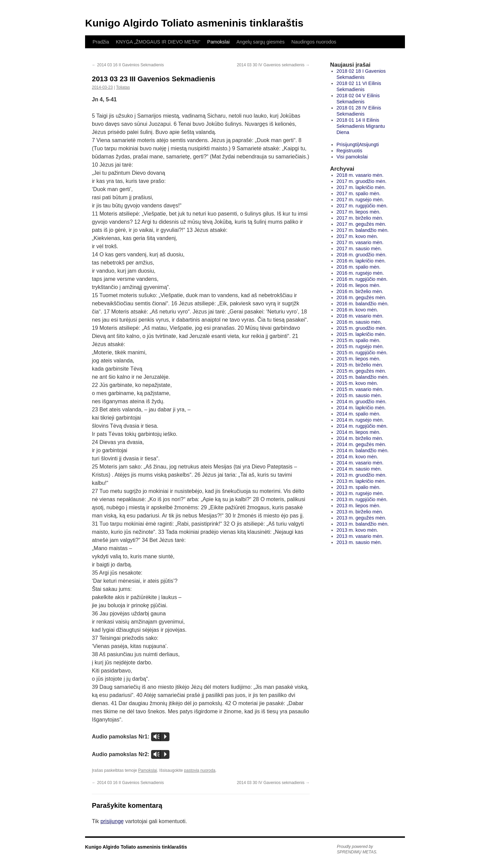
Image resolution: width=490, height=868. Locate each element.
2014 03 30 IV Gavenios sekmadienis (273, 65)
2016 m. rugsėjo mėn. (360, 273)
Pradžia (101, 42)
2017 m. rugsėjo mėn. (360, 200)
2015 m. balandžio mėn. (363, 377)
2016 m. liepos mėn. (359, 285)
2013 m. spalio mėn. (359, 487)
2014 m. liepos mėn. (359, 432)
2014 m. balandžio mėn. (363, 450)
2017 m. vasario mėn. (360, 242)
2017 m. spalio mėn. (359, 193)
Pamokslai (218, 42)
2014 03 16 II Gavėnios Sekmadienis (128, 65)
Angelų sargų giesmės (260, 42)
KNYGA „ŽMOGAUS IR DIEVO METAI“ (158, 42)
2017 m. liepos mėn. (359, 212)
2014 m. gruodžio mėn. (362, 402)
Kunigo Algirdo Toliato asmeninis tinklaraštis (194, 23)
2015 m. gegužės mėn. (361, 371)
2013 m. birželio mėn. (360, 512)
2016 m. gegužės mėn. (361, 297)
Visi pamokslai (352, 157)
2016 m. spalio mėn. (359, 267)
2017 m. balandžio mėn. (363, 230)
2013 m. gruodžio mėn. (362, 475)
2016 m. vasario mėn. (360, 316)
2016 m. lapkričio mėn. (361, 261)
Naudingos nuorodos (314, 42)
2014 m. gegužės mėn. (361, 444)
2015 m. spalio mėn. (359, 340)
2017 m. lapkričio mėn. (361, 187)
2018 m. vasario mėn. (360, 175)
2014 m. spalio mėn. (359, 414)
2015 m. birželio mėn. (360, 365)
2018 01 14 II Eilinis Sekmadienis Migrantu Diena (361, 126)
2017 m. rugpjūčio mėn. (362, 206)
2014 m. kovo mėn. (357, 457)
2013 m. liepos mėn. (359, 506)
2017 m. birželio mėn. (360, 218)
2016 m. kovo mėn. (357, 310)
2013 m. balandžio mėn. (363, 524)
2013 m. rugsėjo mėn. (360, 493)
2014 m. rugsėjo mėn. (360, 420)
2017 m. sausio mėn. (359, 249)
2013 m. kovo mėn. (357, 530)
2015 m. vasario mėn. (360, 389)
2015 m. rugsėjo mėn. (360, 346)
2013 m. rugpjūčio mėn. (362, 499)
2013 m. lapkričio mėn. (361, 481)
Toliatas (123, 87)
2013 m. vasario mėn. (360, 536)
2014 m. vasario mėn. (360, 463)
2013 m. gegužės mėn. (361, 518)
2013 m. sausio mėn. (359, 542)
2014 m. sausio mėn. (359, 469)
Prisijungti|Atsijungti (358, 144)
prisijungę (112, 821)
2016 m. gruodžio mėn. (362, 255)
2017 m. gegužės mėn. (361, 224)
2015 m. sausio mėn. (359, 395)
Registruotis (349, 151)
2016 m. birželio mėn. (360, 291)
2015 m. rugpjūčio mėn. (362, 353)
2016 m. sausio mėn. (359, 322)
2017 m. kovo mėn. (357, 236)
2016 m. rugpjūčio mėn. (362, 279)
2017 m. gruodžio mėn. (362, 181)
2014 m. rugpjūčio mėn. (362, 426)
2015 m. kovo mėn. (357, 383)
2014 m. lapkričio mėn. (361, 408)
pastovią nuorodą (200, 770)
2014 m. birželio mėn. (360, 438)
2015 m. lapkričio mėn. (361, 334)
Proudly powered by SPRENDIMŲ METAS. (357, 849)
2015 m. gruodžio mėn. (362, 328)
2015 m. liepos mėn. (359, 359)
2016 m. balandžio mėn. (363, 304)
